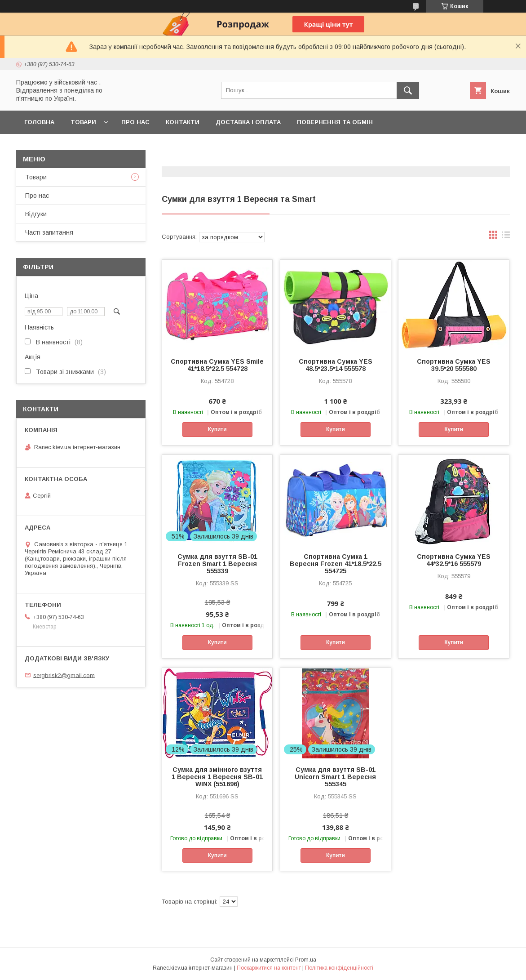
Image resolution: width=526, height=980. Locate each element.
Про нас (135, 122)
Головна (39, 122)
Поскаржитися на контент (269, 968)
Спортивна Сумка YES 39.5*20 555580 (454, 365)
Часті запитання (49, 232)
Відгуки (36, 214)
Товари (83, 122)
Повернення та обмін (335, 122)
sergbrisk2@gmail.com (64, 675)
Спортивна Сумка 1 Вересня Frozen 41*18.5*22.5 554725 (336, 564)
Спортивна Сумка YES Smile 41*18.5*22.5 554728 (217, 365)
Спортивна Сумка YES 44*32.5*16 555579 (454, 560)
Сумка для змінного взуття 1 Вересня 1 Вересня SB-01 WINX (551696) (217, 777)
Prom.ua (306, 960)
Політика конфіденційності (339, 968)
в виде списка (506, 237)
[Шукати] (408, 90)
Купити (217, 429)
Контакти (183, 122)
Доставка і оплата (248, 122)
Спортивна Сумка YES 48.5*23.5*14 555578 (336, 365)
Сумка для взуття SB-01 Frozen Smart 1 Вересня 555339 (217, 564)
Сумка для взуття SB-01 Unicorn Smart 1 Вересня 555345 (335, 777)
